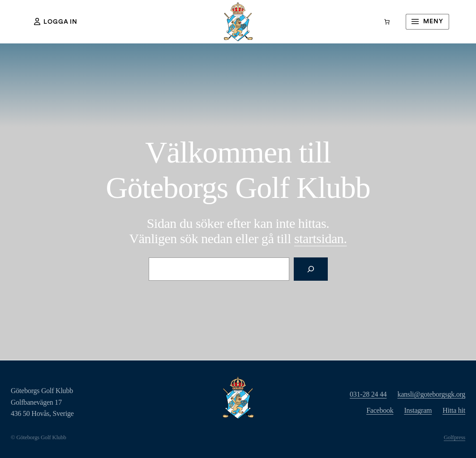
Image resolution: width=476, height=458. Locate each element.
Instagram (418, 410)
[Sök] (311, 269)
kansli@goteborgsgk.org (431, 394)
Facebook (380, 410)
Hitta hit (454, 410)
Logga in (56, 21)
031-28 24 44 (368, 394)
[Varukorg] (387, 22)
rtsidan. (321, 238)
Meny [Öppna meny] (426, 21)
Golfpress (455, 437)
